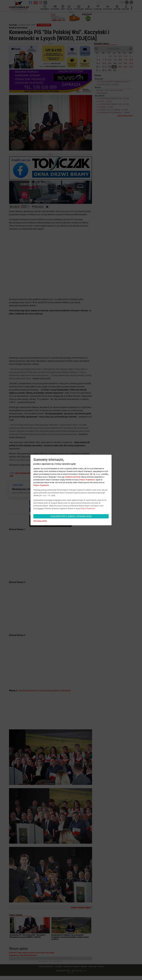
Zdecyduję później (40, 521)
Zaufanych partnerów (73, 477)
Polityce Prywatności (87, 480)
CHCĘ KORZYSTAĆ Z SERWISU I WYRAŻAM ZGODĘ (71, 516)
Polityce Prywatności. (88, 509)
